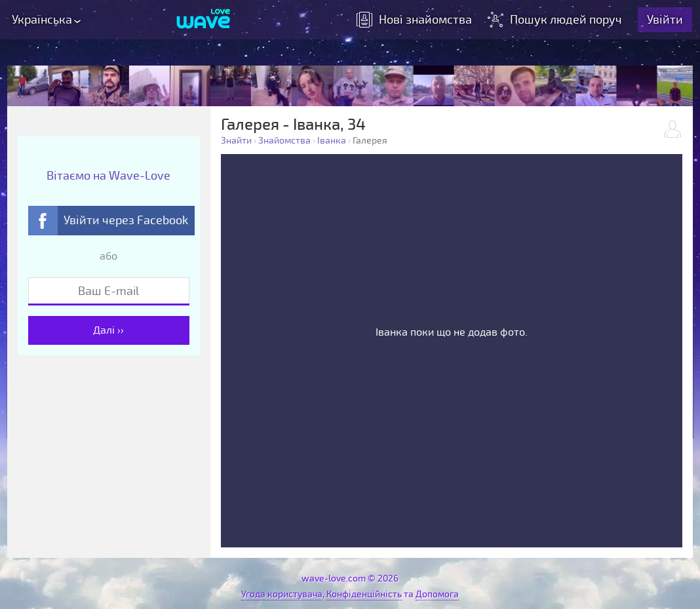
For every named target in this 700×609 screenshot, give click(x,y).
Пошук (556, 20)
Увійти (665, 20)
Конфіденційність (364, 594)
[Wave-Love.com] (204, 20)
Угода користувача (282, 594)
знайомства (414, 20)
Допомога (437, 594)
